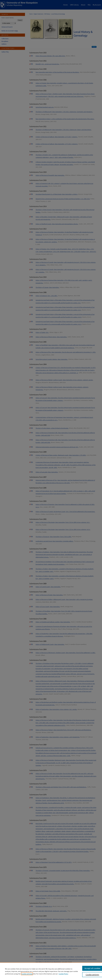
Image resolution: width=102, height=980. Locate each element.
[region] (51, 971)
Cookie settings (27, 974)
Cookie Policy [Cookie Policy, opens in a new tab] (63, 974)
